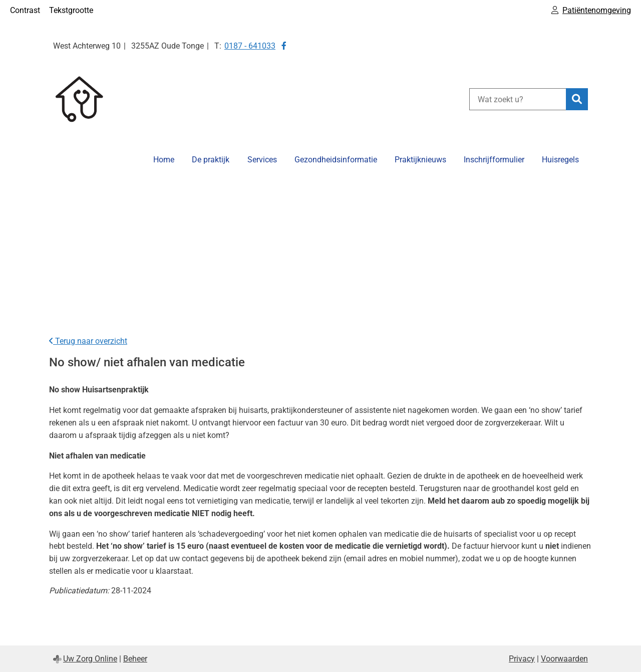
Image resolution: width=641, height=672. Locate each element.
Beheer (135, 659)
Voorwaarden (564, 659)
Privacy (522, 659)
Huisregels (560, 160)
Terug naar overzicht (88, 341)
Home (164, 160)
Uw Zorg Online (90, 659)
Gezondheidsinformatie (336, 160)
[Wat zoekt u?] (518, 99)
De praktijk (211, 160)
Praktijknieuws (420, 160)
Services (262, 160)
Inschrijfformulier (494, 160)
